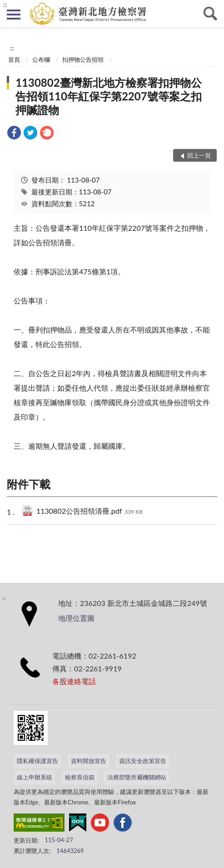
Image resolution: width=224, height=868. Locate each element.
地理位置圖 (76, 618)
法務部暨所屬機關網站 (137, 777)
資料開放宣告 (89, 761)
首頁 (14, 60)
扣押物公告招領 (83, 60)
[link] (14, 134)
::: (5, 5)
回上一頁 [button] (199, 155)
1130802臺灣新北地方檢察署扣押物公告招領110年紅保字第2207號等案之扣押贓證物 (108, 96)
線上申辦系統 (35, 777)
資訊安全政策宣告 (143, 761)
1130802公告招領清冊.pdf (90, 512)
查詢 (210, 14)
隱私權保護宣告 (37, 761)
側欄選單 (14, 15)
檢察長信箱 (80, 777)
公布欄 (41, 60)
